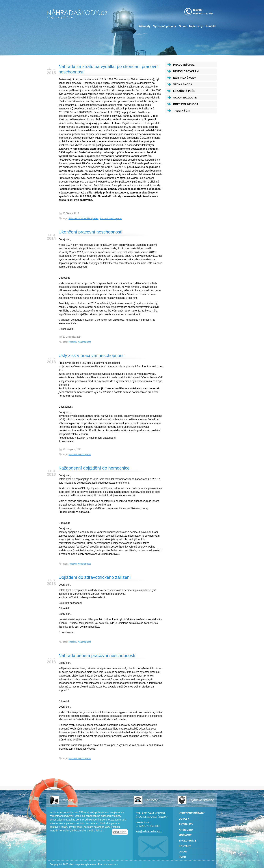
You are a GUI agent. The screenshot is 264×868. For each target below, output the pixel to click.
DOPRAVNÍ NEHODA (186, 104)
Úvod (182, 857)
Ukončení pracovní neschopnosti (90, 232)
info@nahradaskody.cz (149, 831)
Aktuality (145, 26)
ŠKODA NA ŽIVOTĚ (185, 98)
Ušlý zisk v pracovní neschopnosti (92, 355)
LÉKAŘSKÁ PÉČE (184, 91)
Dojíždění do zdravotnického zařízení (95, 577)
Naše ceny (196, 26)
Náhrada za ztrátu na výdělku (84, 219)
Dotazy (184, 819)
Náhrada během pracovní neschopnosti (97, 655)
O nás (183, 26)
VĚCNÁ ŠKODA (183, 84)
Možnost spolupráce (188, 838)
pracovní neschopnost (111, 219)
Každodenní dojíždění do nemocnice (94, 468)
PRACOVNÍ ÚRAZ (184, 65)
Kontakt (211, 26)
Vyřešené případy (165, 26)
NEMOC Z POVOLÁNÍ (186, 71)
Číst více (120, 832)
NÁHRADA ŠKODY (185, 78)
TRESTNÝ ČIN (182, 111)
